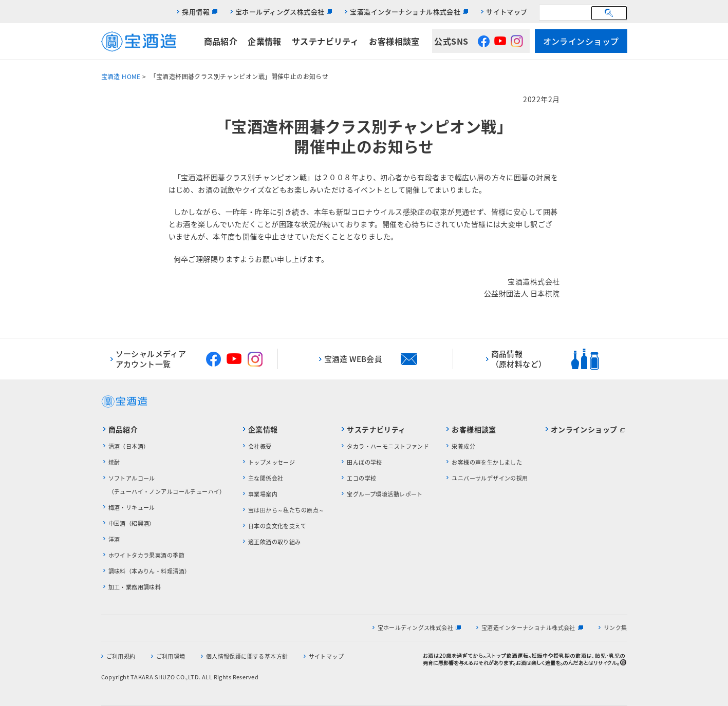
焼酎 (114, 462)
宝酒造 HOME (121, 77)
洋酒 (114, 539)
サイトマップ (507, 12)
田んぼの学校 (365, 462)
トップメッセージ (272, 462)
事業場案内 (263, 494)
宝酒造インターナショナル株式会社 (405, 12)
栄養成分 (463, 446)
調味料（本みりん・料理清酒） (150, 571)
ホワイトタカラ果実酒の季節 (146, 555)
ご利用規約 (121, 656)
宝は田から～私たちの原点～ (286, 510)
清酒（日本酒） (129, 446)
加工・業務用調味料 (135, 587)
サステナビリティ (325, 41)
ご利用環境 (171, 656)
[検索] (567, 12)
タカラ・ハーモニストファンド (388, 446)
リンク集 (615, 628)
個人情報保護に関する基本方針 (247, 656)
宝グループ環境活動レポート (385, 494)
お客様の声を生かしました (487, 462)
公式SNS (451, 41)
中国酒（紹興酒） (132, 523)
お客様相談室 (394, 41)
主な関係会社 (266, 478)
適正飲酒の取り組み (275, 542)
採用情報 (196, 12)
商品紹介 (221, 41)
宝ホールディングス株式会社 (280, 12)
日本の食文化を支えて (277, 526)
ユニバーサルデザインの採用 (490, 478)
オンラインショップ (581, 41)
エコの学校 (361, 478)
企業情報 (265, 41)
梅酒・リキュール (132, 508)
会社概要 (260, 446)
